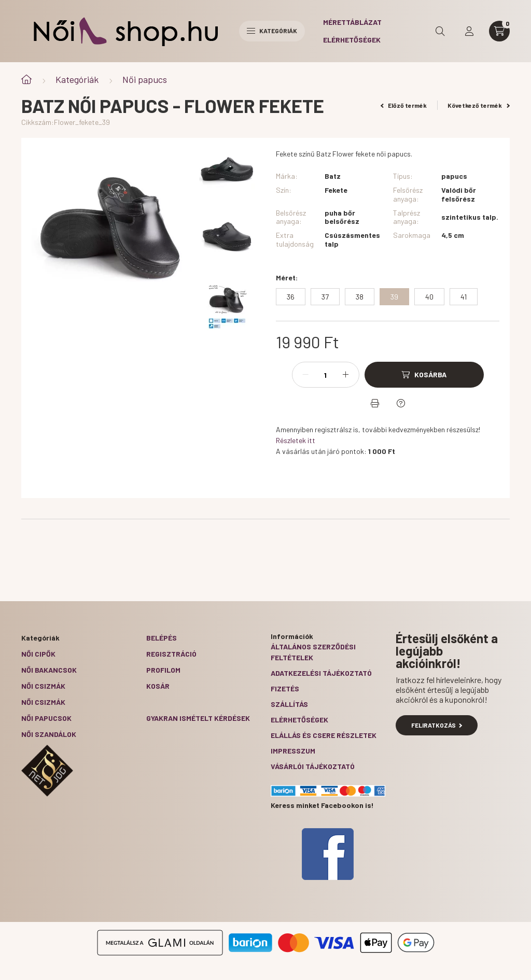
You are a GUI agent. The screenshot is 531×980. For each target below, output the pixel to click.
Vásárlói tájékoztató (313, 766)
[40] (429, 297)
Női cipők (38, 654)
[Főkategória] (26, 80)
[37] (325, 297)
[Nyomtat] (375, 403)
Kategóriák (77, 79)
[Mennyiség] (326, 375)
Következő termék (479, 105)
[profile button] (469, 31)
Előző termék (404, 105)
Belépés (162, 638)
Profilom (163, 670)
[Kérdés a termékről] (401, 403)
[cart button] (499, 31)
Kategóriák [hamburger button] (272, 31)
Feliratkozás (437, 725)
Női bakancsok (49, 670)
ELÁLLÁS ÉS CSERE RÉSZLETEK (324, 735)
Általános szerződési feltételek (313, 652)
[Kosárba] (424, 375)
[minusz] (305, 375)
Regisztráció (171, 654)
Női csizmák (43, 686)
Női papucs (145, 79)
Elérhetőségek (352, 40)
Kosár (158, 686)
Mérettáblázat (352, 22)
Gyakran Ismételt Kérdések (198, 718)
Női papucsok (46, 718)
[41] (464, 297)
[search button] (440, 31)
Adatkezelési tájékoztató (321, 673)
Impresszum (293, 751)
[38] (360, 297)
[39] (394, 297)
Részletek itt (296, 440)
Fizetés (285, 688)
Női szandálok (49, 734)
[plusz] (346, 375)
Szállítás (289, 704)
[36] (291, 297)
